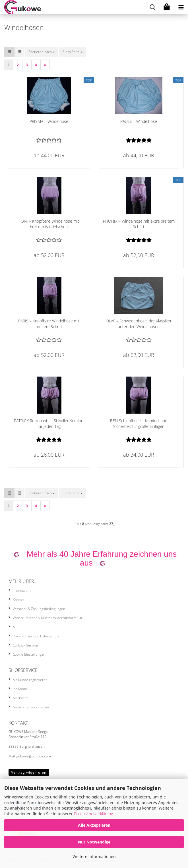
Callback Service (25, 645)
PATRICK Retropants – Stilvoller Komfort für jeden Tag (49, 423)
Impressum (22, 590)
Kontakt (19, 600)
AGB (16, 627)
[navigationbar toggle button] (181, 7)
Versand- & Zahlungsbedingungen (39, 609)
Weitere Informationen (94, 856)
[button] (9, 52)
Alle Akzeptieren (94, 825)
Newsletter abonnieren (31, 707)
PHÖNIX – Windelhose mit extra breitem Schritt (139, 224)
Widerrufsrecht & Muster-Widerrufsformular (48, 618)
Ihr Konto (20, 689)
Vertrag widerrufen (29, 772)
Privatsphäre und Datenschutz (36, 636)
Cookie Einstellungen (29, 654)
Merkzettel (21, 698)
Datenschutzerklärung (93, 814)
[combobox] (42, 52)
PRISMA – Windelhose (49, 121)
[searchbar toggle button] (152, 7)
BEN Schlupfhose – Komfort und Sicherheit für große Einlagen (139, 423)
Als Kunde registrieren (30, 680)
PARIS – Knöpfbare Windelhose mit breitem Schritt (49, 324)
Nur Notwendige (94, 842)
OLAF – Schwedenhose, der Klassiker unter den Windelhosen (139, 324)
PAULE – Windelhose (139, 121)
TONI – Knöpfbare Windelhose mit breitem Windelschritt (49, 224)
